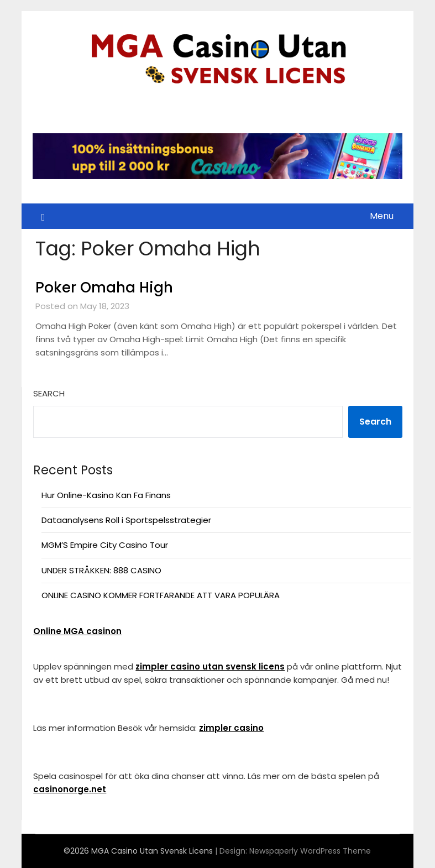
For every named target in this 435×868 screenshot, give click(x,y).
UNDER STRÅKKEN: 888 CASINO (101, 570)
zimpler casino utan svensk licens (210, 666)
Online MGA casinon (77, 631)
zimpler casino (231, 728)
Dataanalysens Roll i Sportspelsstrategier (126, 520)
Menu (382, 216)
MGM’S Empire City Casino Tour (105, 545)
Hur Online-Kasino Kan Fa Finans (106, 495)
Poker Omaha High (104, 287)
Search (49, 393)
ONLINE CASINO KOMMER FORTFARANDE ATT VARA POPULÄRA (161, 595)
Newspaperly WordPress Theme (310, 851)
